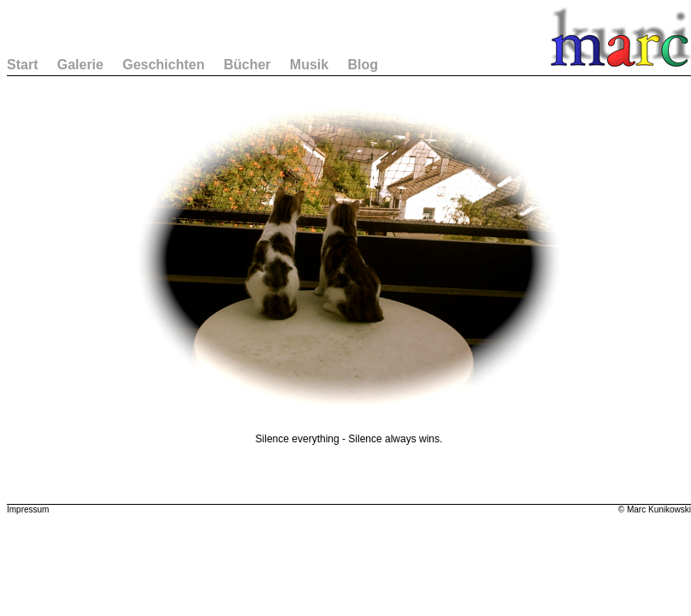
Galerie (80, 65)
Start (22, 65)
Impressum (28, 509)
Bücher (247, 65)
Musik (309, 65)
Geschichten (163, 65)
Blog (363, 65)
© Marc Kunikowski (655, 509)
